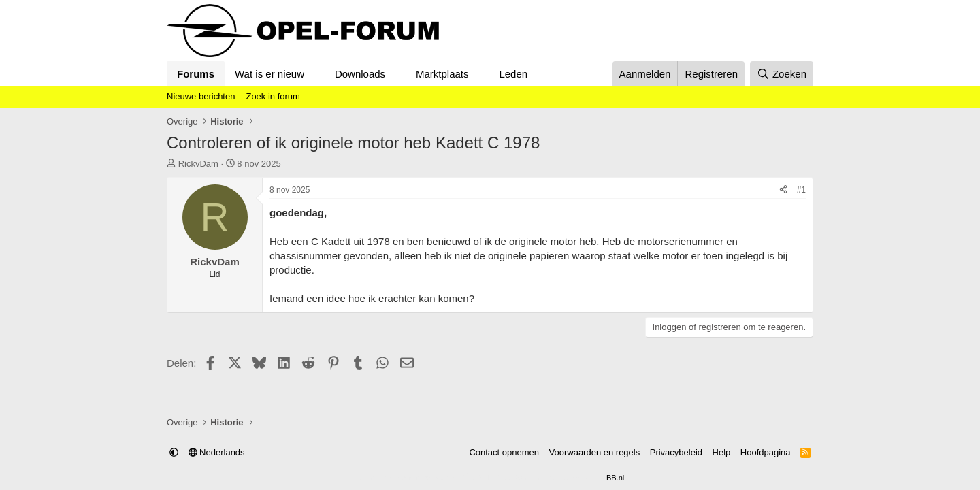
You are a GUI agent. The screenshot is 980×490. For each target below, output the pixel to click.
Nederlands (217, 452)
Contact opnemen (504, 452)
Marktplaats (442, 74)
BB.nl (615, 478)
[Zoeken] (782, 74)
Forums (196, 74)
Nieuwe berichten (201, 96)
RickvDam (198, 164)
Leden (513, 74)
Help (722, 452)
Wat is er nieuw (269, 74)
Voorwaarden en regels (595, 452)
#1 (801, 190)
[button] (315, 74)
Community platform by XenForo (457, 478)
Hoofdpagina (766, 452)
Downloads (360, 74)
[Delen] (783, 190)
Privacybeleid (676, 452)
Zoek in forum (273, 96)
